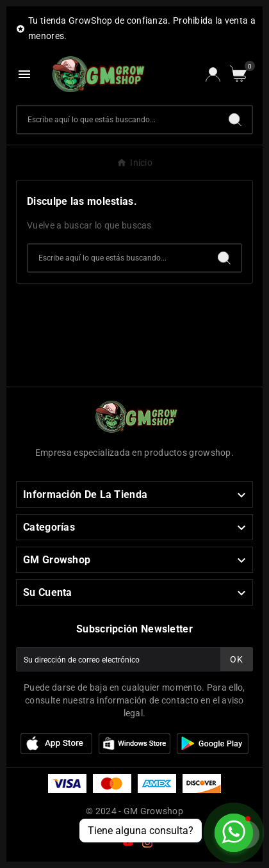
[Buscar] (118, 120)
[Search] (235, 120)
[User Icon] (213, 75)
